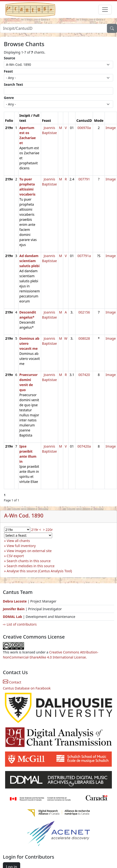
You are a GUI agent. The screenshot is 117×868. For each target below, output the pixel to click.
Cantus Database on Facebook (27, 688)
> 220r (48, 530)
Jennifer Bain (14, 609)
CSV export (15, 556)
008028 (84, 338)
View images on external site (29, 551)
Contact (12, 682)
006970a (84, 128)
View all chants (18, 541)
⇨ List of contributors (20, 624)
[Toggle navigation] (105, 10)
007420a (84, 446)
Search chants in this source (29, 561)
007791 (84, 179)
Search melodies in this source (31, 566)
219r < (36, 530)
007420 (84, 375)
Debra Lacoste (15, 601)
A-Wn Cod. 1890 (24, 515)
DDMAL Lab (12, 617)
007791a (84, 256)
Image (111, 128)
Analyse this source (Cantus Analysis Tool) (39, 571)
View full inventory (21, 546)
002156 (84, 312)
